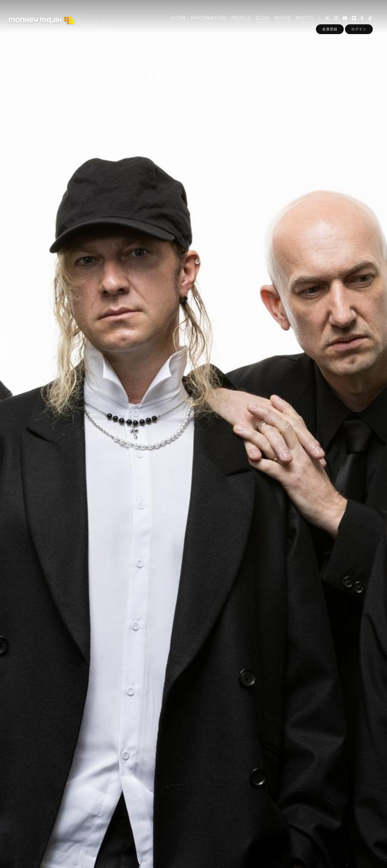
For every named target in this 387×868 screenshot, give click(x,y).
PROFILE (241, 18)
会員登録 (330, 29)
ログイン (359, 29)
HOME (179, 18)
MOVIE (283, 18)
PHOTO (305, 18)
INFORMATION (209, 18)
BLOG (263, 18)
